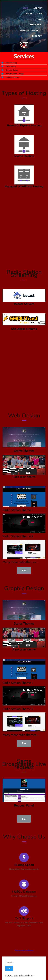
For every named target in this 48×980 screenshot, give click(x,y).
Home (25, 8)
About (29, 14)
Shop (40, 14)
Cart (22, 19)
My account (36, 19)
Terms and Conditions (31, 25)
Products (37, 30)
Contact (38, 8)
